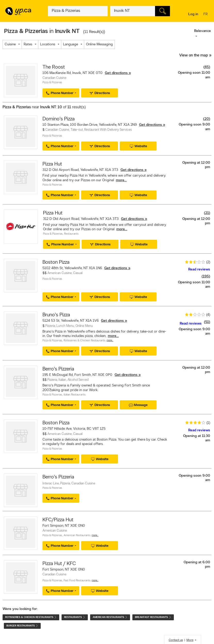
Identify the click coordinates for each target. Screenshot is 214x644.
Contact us (176, 640)
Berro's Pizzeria (58, 369)
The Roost (54, 67)
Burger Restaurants (22, 626)
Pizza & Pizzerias (52, 83)
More (190, 640)
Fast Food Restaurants (77, 581)
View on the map (194, 56)
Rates (28, 44)
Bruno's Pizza (56, 315)
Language (71, 44)
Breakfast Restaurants (153, 617)
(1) (208, 423)
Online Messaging (99, 44)
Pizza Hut (52, 164)
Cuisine (10, 44)
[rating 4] (194, 424)
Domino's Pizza (59, 119)
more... (121, 180)
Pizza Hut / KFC (59, 564)
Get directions (116, 73)
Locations (48, 44)
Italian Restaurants (75, 395)
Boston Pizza (56, 262)
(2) (208, 262)
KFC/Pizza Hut (58, 520)
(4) (208, 315)
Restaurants (71, 234)
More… (110, 340)
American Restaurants (77, 536)
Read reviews (199, 270)
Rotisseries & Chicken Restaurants (84, 341)
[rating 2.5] (194, 263)
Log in (193, 14)
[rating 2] (194, 316)
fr (206, 15)
